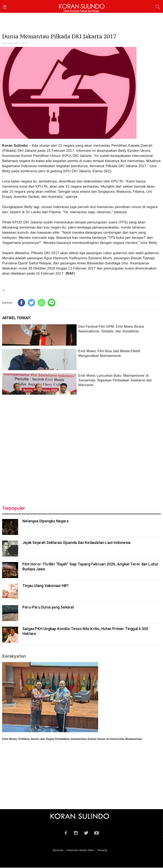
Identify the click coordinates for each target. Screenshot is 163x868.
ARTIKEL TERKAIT (17, 318)
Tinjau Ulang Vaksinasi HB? (45, 586)
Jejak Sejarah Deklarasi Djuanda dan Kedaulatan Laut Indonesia (76, 543)
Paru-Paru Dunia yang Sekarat (48, 607)
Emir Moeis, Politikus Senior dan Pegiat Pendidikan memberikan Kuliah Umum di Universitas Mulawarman (72, 739)
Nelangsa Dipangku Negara (45, 521)
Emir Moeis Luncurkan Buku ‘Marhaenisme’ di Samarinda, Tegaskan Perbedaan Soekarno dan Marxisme (115, 380)
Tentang (102, 850)
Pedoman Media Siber (80, 850)
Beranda (58, 850)
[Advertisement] (81, 447)
